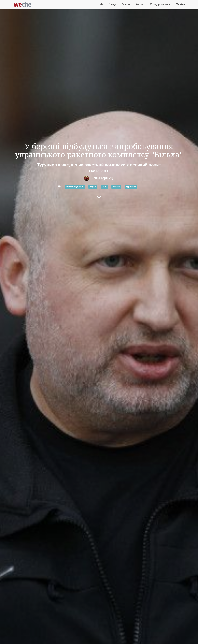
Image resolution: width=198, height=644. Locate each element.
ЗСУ (104, 187)
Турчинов (131, 187)
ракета (116, 187)
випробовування (75, 187)
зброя (93, 187)
